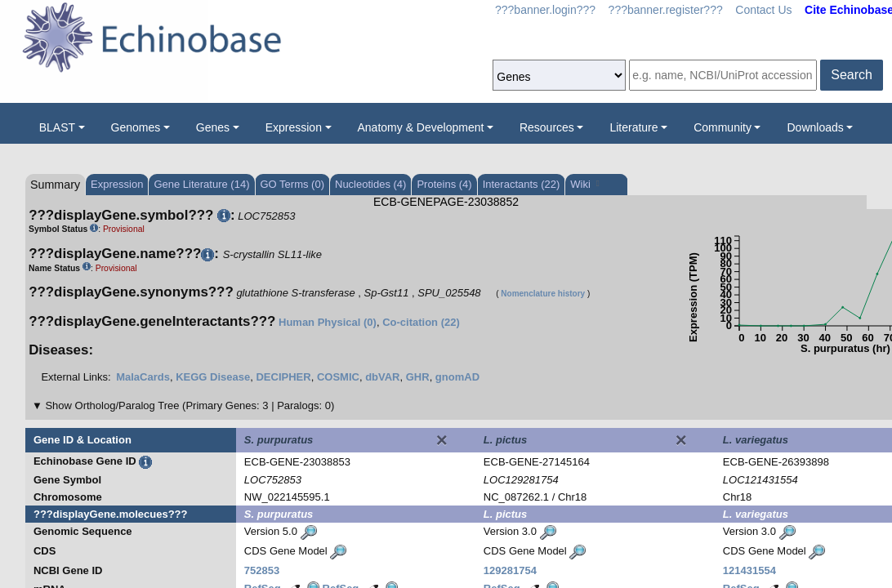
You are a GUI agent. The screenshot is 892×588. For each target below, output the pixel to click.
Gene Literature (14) (201, 184)
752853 (262, 570)
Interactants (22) (522, 184)
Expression (294, 127)
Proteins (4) (444, 184)
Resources (547, 127)
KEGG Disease (213, 377)
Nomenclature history (543, 294)
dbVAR (382, 377)
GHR (418, 377)
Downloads (815, 127)
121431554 (749, 570)
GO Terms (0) (293, 184)
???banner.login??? (545, 10)
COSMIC (338, 377)
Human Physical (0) (328, 322)
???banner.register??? (666, 10)
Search (852, 75)
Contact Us (763, 10)
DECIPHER (283, 377)
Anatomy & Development (421, 127)
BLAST (57, 127)
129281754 (510, 570)
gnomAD (457, 377)
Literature (633, 127)
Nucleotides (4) (370, 184)
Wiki (584, 184)
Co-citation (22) (421, 322)
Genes (213, 127)
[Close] (442, 440)
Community (723, 127)
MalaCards (143, 377)
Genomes (136, 127)
